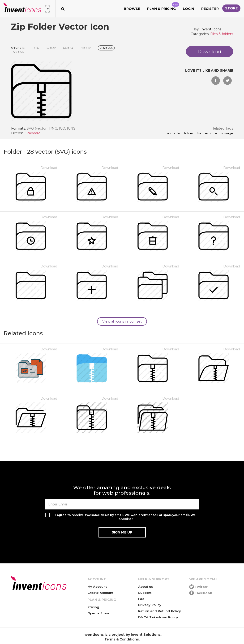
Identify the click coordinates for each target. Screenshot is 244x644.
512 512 (19, 52)
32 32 (51, 48)
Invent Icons (211, 29)
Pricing (93, 607)
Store (231, 8)
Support (145, 593)
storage (227, 133)
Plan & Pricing (163, 7)
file (199, 133)
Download (49, 168)
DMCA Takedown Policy (158, 617)
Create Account (100, 593)
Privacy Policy (150, 605)
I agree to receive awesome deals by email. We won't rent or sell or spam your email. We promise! (126, 517)
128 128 (87, 48)
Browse (132, 9)
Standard (33, 133)
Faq (141, 599)
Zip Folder (174, 133)
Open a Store (98, 613)
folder (189, 133)
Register (210, 9)
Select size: (18, 48)
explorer (211, 133)
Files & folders (222, 34)
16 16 (35, 48)
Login (188, 9)
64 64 (68, 48)
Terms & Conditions (122, 639)
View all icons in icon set (122, 321)
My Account (97, 587)
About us (146, 587)
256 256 (106, 48)
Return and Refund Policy (160, 611)
